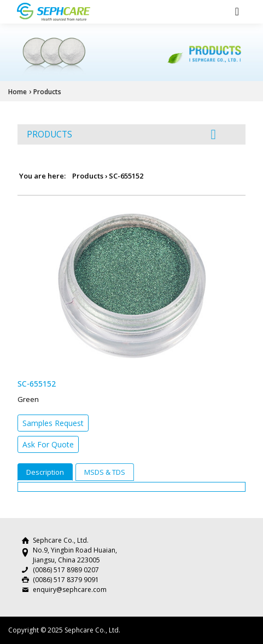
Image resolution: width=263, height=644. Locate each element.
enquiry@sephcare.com (70, 590)
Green (28, 399)
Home (17, 92)
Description (45, 472)
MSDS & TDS (105, 472)
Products (47, 92)
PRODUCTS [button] (121, 134)
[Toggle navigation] (237, 12)
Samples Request (53, 423)
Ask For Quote (48, 444)
